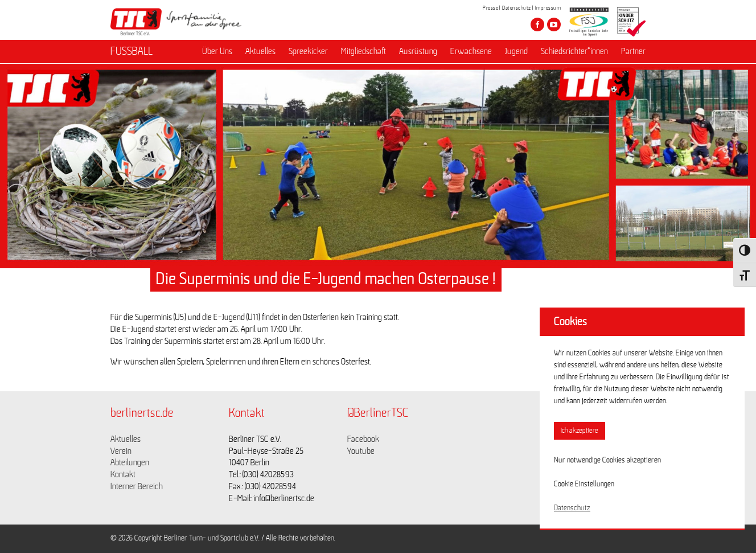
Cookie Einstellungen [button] (584, 484)
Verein (121, 451)
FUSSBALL (132, 52)
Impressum (548, 8)
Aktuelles (260, 52)
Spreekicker (308, 52)
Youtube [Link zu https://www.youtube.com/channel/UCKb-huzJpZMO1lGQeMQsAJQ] (361, 451)
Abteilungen (130, 462)
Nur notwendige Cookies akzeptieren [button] (607, 460)
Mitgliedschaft (363, 52)
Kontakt (123, 474)
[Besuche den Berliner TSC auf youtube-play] (554, 24)
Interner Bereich (137, 486)
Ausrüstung (418, 52)
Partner (633, 52)
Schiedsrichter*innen (574, 52)
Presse (490, 8)
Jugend (516, 52)
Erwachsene (471, 52)
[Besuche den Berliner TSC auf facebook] (537, 24)
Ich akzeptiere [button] (580, 431)
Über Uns (217, 52)
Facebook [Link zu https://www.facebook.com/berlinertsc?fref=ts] (363, 439)
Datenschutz (517, 8)
